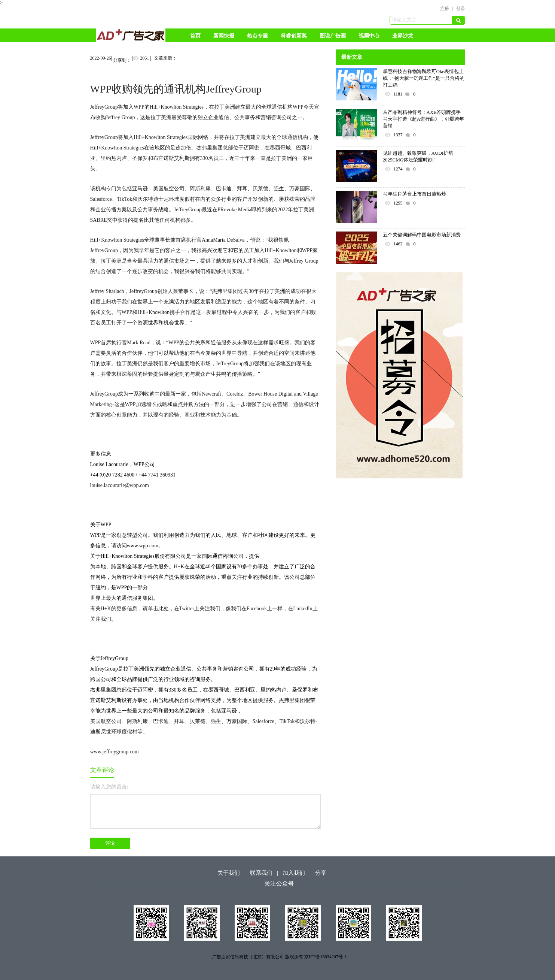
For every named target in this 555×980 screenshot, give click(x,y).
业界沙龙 (403, 36)
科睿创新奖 (294, 36)
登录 (461, 9)
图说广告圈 (333, 36)
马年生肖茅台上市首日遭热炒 (414, 194)
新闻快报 (224, 36)
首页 (195, 36)
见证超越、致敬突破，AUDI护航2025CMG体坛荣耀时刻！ (418, 156)
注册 (445, 9)
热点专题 (257, 36)
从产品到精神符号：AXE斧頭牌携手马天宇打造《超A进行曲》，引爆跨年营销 (423, 119)
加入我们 (294, 873)
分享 (321, 873)
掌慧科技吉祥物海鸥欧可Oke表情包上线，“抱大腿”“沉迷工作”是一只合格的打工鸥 (424, 78)
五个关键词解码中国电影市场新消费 (422, 235)
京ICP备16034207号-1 (325, 957)
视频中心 (369, 36)
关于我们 (229, 873)
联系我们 (261, 873)
